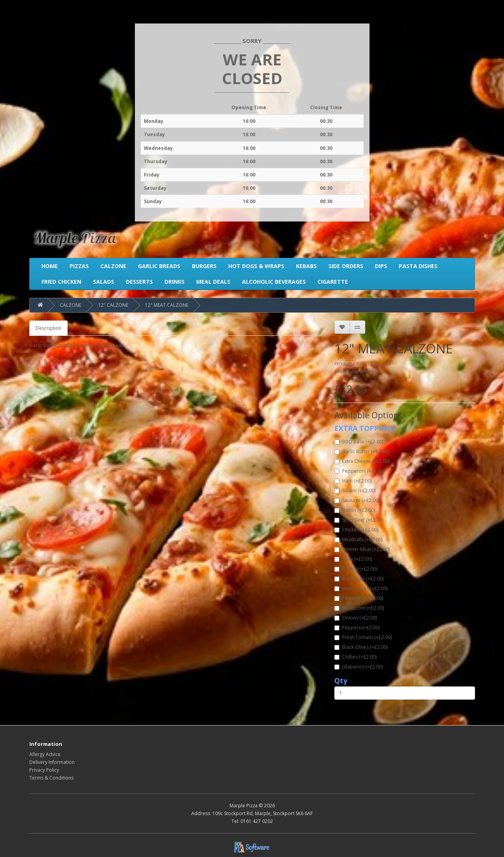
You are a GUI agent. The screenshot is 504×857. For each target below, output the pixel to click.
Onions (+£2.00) (356, 618)
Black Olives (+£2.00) (361, 647)
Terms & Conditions (51, 778)
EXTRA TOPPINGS (365, 428)
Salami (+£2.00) (355, 491)
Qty (341, 681)
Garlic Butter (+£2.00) (361, 451)
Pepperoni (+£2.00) (359, 471)
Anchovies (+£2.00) (359, 579)
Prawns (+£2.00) (356, 569)
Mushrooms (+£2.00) (361, 588)
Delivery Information (52, 762)
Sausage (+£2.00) (357, 500)
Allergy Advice (45, 754)
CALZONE (71, 305)
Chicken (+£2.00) (356, 530)
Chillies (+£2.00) (355, 657)
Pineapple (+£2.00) (359, 598)
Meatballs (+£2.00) (358, 539)
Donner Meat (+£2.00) (362, 549)
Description (48, 328)
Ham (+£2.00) (353, 481)
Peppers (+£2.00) (357, 627)
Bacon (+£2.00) (355, 510)
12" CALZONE (113, 305)
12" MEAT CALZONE (167, 305)
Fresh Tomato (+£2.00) (363, 637)
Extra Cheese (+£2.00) (362, 461)
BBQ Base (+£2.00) (359, 442)
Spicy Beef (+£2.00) (359, 520)
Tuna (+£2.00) (353, 559)
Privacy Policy (44, 770)
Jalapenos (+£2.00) (359, 667)
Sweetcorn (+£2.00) (359, 608)
